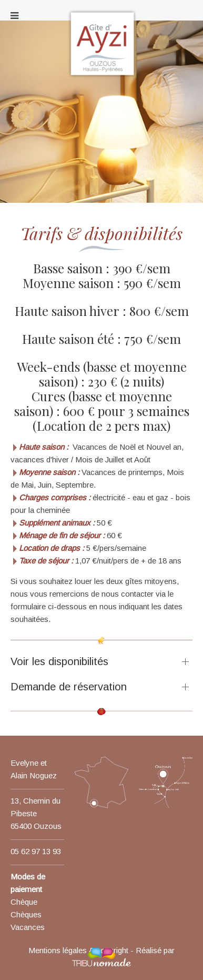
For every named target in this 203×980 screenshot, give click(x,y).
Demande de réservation (69, 687)
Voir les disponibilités (59, 661)
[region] (101, 126)
